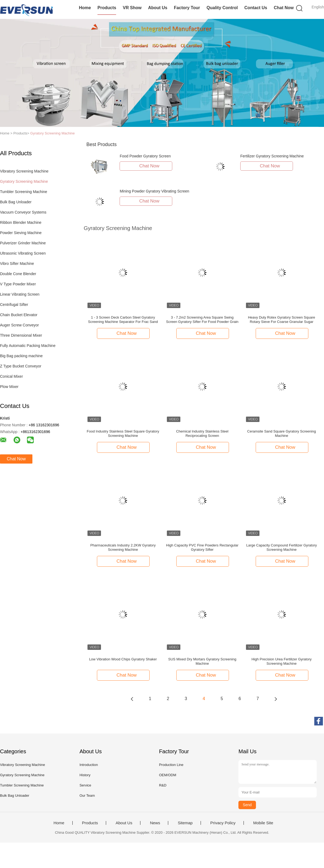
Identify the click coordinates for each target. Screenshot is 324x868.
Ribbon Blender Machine (21, 222)
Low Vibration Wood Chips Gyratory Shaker (123, 659)
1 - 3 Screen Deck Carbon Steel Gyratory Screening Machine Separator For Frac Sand (123, 320)
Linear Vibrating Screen (20, 294)
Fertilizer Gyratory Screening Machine (272, 156)
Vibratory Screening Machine (24, 171)
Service (85, 785)
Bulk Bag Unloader (16, 202)
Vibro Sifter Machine (17, 264)
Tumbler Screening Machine (24, 192)
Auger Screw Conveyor (19, 325)
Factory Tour (187, 8)
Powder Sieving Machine (21, 233)
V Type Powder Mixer (18, 284)
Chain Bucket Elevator (19, 315)
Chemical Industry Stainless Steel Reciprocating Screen (202, 433)
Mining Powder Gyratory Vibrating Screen (154, 191)
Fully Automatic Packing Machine (28, 346)
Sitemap (185, 823)
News (155, 823)
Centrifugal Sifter (14, 305)
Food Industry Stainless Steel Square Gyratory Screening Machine (123, 433)
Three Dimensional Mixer (21, 335)
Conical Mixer (11, 376)
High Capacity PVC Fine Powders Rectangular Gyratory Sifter (202, 547)
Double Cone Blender (18, 274)
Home (85, 8)
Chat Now (284, 8)
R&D (163, 785)
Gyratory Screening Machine (53, 133)
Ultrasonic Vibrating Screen (23, 253)
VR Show (132, 8)
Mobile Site (263, 823)
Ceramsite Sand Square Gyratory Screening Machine (282, 433)
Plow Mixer (9, 387)
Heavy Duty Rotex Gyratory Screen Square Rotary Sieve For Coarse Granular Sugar (281, 320)
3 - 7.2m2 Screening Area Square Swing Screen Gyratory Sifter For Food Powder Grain (202, 320)
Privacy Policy (223, 823)
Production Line (171, 765)
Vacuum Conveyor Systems (23, 212)
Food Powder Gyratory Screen (145, 156)
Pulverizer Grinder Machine (23, 243)
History (85, 775)
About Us (158, 8)
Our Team (87, 796)
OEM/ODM (168, 775)
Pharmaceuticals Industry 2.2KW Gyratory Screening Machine (123, 547)
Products (107, 8)
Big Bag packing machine (21, 356)
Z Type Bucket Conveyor (21, 366)
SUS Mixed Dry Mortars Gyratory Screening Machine (202, 661)
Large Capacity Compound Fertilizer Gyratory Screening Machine (282, 547)
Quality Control (222, 8)
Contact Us (256, 8)
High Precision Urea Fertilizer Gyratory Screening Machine (281, 661)
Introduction (89, 765)
